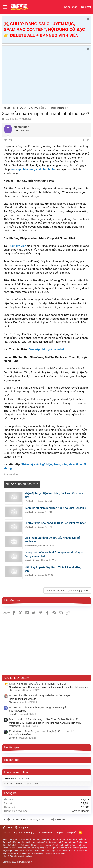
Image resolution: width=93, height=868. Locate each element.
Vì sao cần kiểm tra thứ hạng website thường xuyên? (41, 695)
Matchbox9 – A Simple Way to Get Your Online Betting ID (44, 719)
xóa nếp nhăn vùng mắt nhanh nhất (33, 169)
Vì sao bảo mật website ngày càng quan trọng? (38, 707)
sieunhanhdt (32, 546)
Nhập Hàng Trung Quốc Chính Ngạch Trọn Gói (37, 684)
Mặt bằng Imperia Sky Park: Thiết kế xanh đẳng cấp (53, 569)
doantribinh (11, 119)
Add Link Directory (16, 678)
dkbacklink (32, 501)
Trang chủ (71, 833)
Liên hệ (6, 833)
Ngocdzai (14, 702)
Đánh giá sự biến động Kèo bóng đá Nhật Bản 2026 (55, 508)
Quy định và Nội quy (24, 833)
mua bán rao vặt (61, 839)
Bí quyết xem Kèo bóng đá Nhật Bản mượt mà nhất (55, 523)
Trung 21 (13, 714)
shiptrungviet (15, 690)
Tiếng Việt (22, 828)
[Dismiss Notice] (88, 19)
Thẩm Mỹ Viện (17, 246)
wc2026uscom (81, 811)
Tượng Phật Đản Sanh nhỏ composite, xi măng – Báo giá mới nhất (54, 554)
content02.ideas (34, 560)
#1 (88, 140)
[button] (5, 7)
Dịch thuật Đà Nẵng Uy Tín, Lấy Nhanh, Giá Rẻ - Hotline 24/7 (53, 540)
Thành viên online (16, 772)
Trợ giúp (59, 833)
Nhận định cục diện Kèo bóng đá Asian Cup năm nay (54, 495)
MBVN (7, 828)
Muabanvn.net (26, 862)
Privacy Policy (44, 833)
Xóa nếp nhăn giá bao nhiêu (47, 349)
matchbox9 (14, 726)
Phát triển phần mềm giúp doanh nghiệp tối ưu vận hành (43, 731)
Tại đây (63, 853)
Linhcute (13, 738)
